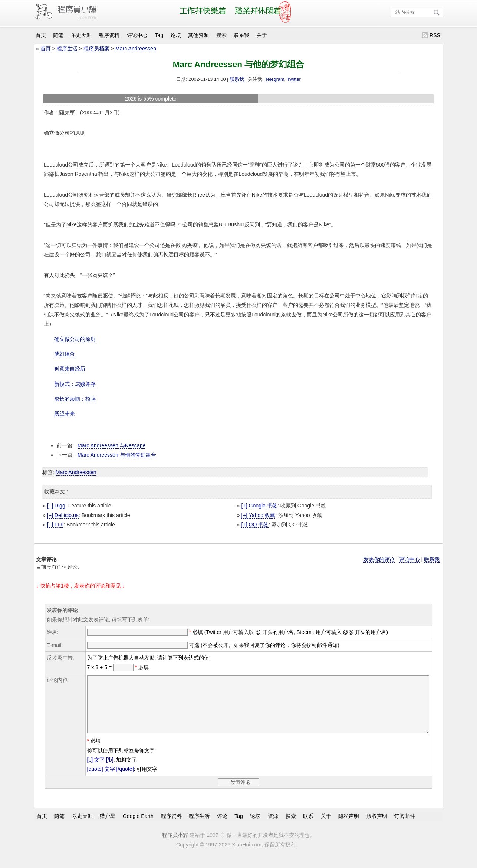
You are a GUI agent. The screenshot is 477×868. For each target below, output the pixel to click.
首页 (41, 35)
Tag (159, 35)
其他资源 (198, 35)
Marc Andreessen (136, 49)
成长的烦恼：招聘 (75, 399)
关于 (262, 35)
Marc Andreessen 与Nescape (111, 445)
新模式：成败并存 (75, 384)
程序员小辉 (175, 846)
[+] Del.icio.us (63, 515)
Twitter (294, 79)
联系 (308, 827)
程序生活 (67, 49)
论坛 (176, 35)
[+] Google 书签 (259, 506)
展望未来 (65, 414)
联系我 (241, 35)
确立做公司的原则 (75, 339)
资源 (273, 827)
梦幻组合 (65, 354)
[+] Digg (56, 506)
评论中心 (137, 35)
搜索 (221, 35)
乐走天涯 (81, 35)
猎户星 (108, 827)
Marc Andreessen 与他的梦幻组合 (117, 455)
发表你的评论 (379, 559)
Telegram (274, 79)
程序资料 (109, 35)
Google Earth (138, 827)
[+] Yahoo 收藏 (258, 515)
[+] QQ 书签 (255, 525)
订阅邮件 (405, 827)
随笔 (58, 35)
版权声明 (377, 827)
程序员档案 (96, 49)
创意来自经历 (70, 369)
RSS (435, 35)
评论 (222, 827)
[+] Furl (55, 525)
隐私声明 (349, 827)
